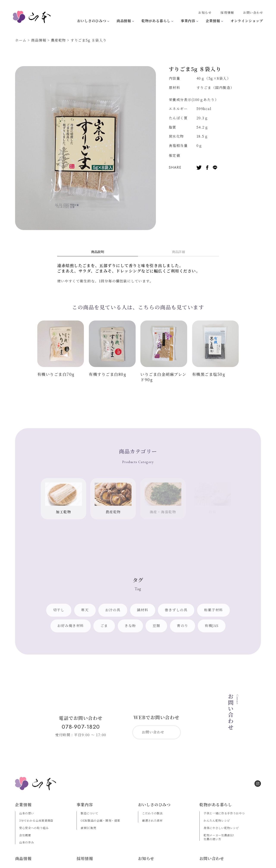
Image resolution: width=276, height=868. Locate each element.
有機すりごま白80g (107, 374)
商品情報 (124, 21)
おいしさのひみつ (92, 21)
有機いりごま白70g (56, 374)
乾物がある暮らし (156, 21)
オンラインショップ (247, 21)
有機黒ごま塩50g (209, 374)
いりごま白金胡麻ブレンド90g (163, 377)
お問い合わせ (253, 12)
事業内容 (188, 21)
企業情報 (213, 21)
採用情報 (227, 12)
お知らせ (205, 12)
